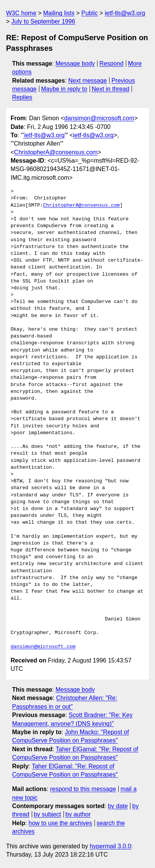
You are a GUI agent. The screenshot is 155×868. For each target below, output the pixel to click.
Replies (22, 97)
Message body (75, 64)
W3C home (21, 13)
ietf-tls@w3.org (125, 13)
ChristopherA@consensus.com (56, 152)
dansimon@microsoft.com (99, 118)
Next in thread (110, 89)
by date (118, 806)
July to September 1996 (43, 21)
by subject (47, 814)
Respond (112, 64)
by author (78, 814)
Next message (88, 81)
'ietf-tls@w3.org (44, 135)
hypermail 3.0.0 (110, 846)
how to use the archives (60, 823)
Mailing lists (59, 13)
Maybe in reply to (64, 89)
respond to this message (83, 789)
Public (90, 13)
